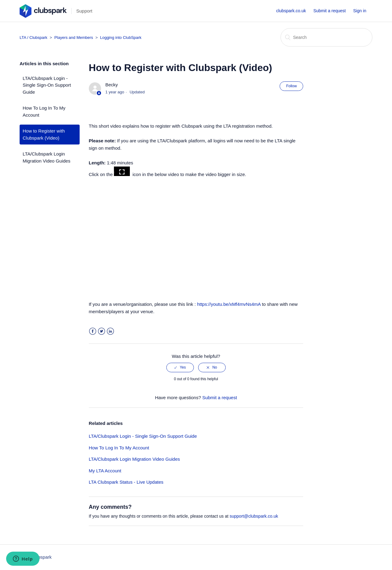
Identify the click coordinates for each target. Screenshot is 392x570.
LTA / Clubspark (34, 37)
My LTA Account (105, 471)
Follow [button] (291, 86)
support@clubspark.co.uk (254, 516)
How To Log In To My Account (44, 111)
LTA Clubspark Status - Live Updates (126, 482)
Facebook (93, 331)
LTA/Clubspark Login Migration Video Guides (47, 157)
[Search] (326, 37)
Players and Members (74, 37)
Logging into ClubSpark (121, 37)
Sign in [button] (360, 11)
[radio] (180, 367)
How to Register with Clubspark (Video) (44, 134)
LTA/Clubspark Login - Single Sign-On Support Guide (47, 85)
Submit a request (330, 11)
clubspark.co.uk (291, 11)
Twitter (102, 331)
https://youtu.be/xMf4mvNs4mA (229, 304)
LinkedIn (110, 331)
